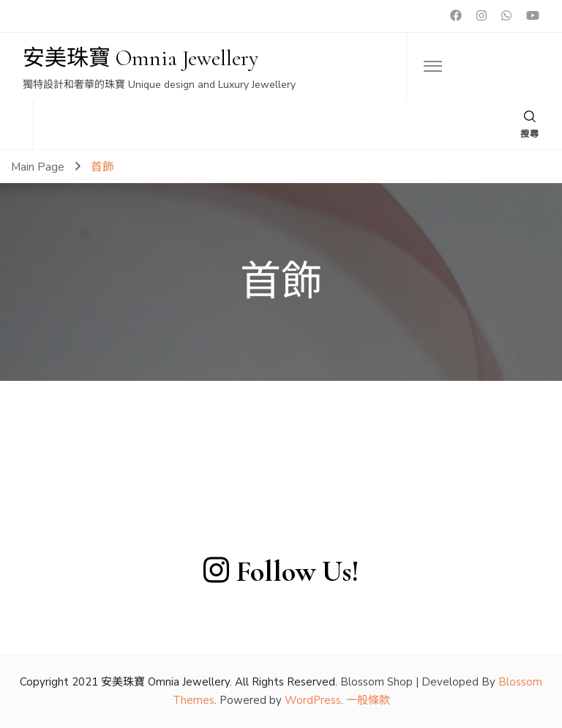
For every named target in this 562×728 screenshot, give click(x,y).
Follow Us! (281, 571)
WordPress (313, 700)
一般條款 (368, 700)
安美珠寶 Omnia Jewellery (140, 58)
